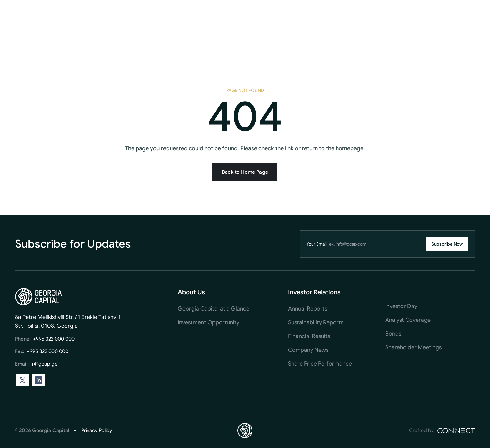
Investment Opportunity (209, 322)
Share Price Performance (320, 364)
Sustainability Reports (316, 322)
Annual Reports (308, 309)
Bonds (393, 334)
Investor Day (401, 306)
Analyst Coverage (408, 320)
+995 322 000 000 (54, 339)
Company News (308, 350)
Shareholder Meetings (413, 347)
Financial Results (309, 336)
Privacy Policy (97, 431)
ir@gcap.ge (44, 364)
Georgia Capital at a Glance (214, 309)
